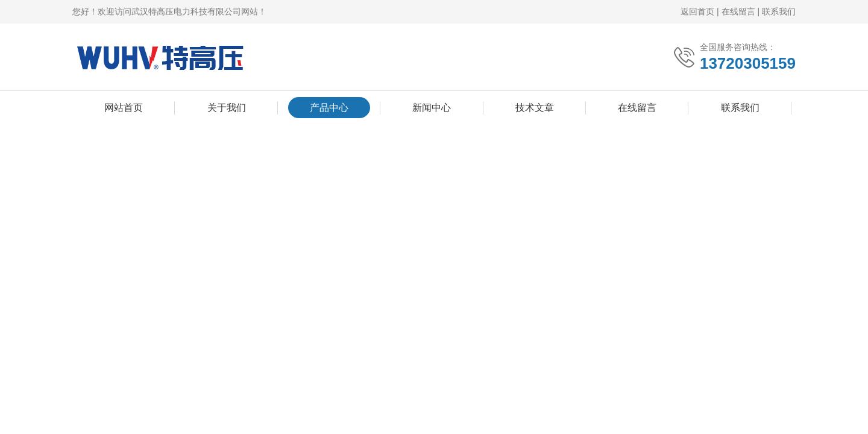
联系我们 (779, 11)
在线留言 (738, 11)
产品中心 (329, 108)
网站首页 (124, 108)
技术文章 (535, 108)
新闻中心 (432, 108)
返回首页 (697, 11)
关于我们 (227, 108)
